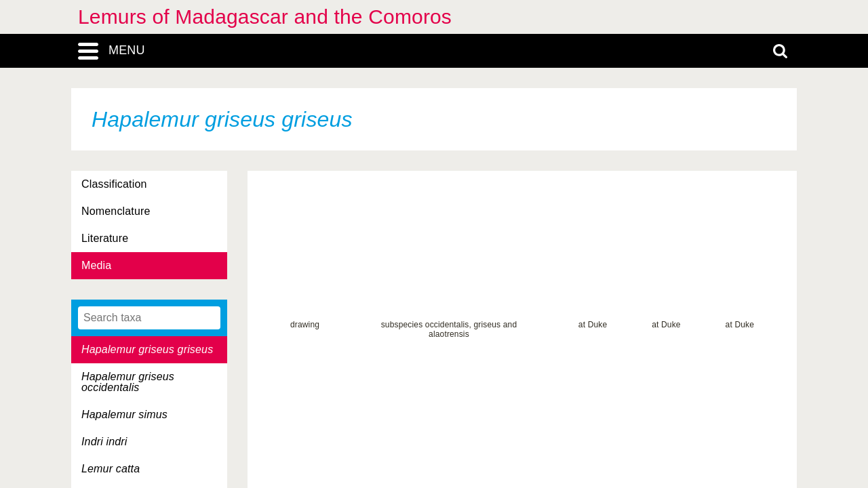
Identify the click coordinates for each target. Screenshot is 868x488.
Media (96, 265)
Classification (114, 184)
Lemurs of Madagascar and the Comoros (265, 17)
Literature (105, 238)
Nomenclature (116, 211)
